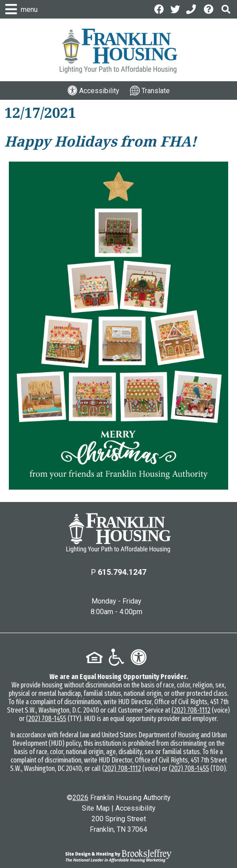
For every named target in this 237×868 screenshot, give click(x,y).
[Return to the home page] (119, 533)
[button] (226, 9)
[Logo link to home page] (119, 51)
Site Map (96, 808)
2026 (80, 798)
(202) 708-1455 (46, 719)
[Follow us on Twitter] (175, 9)
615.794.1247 (122, 572)
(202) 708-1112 (191, 710)
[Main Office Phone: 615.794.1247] (192, 9)
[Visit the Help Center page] (210, 9)
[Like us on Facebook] (159, 9)
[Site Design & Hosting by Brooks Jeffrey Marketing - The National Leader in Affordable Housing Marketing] (119, 856)
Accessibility (136, 808)
